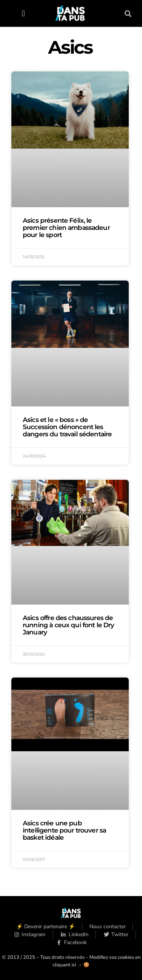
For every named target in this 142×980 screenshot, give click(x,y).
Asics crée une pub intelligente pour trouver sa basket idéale (64, 830)
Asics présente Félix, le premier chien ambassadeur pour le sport (66, 228)
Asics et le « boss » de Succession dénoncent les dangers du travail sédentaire (67, 427)
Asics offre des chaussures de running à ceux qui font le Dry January (69, 625)
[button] (23, 13)
